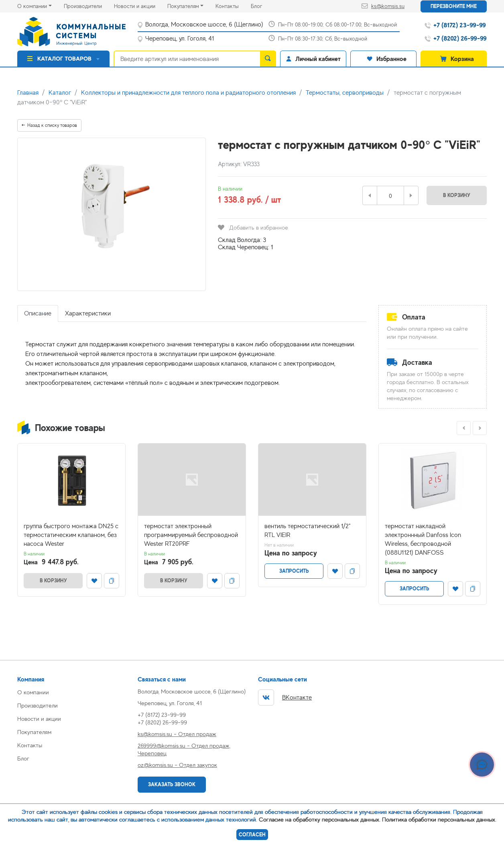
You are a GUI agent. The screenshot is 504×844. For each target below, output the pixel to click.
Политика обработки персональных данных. (439, 819)
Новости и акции (141, 5)
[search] (268, 59)
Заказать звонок (172, 784)
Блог (262, 5)
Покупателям (183, 6)
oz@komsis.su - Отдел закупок (177, 765)
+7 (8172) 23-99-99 (162, 715)
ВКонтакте (285, 698)
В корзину (457, 195)
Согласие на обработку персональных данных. (320, 819)
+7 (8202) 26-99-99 (162, 722)
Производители (89, 5)
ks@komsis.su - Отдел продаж (177, 734)
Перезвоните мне (454, 6)
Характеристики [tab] (88, 313)
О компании (32, 6)
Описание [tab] (38, 313)
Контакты (233, 5)
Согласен (252, 835)
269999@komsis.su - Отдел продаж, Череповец (184, 749)
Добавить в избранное (253, 227)
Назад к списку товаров (49, 125)
